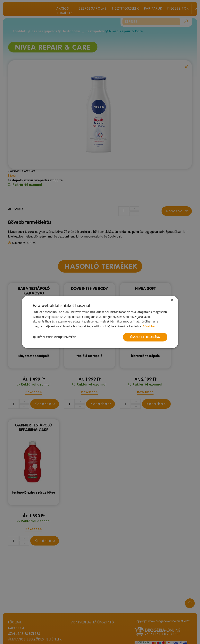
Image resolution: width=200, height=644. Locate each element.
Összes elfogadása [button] (145, 337)
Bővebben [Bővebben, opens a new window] (150, 326)
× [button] (172, 300)
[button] (54, 337)
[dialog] (100, 322)
